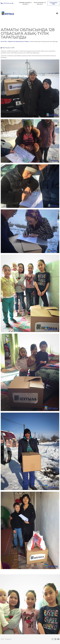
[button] (53, 3)
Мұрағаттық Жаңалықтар (16, 41)
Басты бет (4, 41)
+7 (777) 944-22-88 (8, 3)
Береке (27, 41)
